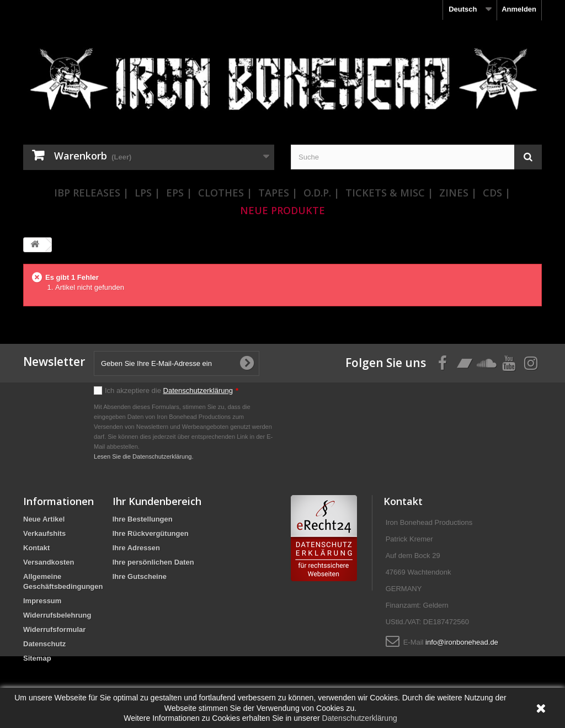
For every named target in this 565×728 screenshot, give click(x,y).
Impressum (42, 601)
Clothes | (225, 193)
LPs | (147, 193)
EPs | (179, 193)
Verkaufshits (44, 533)
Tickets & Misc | (389, 193)
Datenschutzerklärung (198, 390)
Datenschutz (44, 644)
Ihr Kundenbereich (157, 501)
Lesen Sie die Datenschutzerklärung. (144, 456)
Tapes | (278, 193)
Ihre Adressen (136, 548)
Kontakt (36, 548)
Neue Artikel (44, 519)
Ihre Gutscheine (140, 576)
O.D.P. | (321, 193)
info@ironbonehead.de (462, 642)
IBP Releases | (91, 193)
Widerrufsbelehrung (57, 615)
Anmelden (519, 9)
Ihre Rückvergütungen (151, 533)
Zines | (458, 193)
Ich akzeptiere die (172, 390)
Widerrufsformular (54, 629)
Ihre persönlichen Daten (153, 562)
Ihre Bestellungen (143, 519)
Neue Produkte (282, 210)
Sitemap (37, 658)
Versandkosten (49, 562)
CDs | (497, 193)
